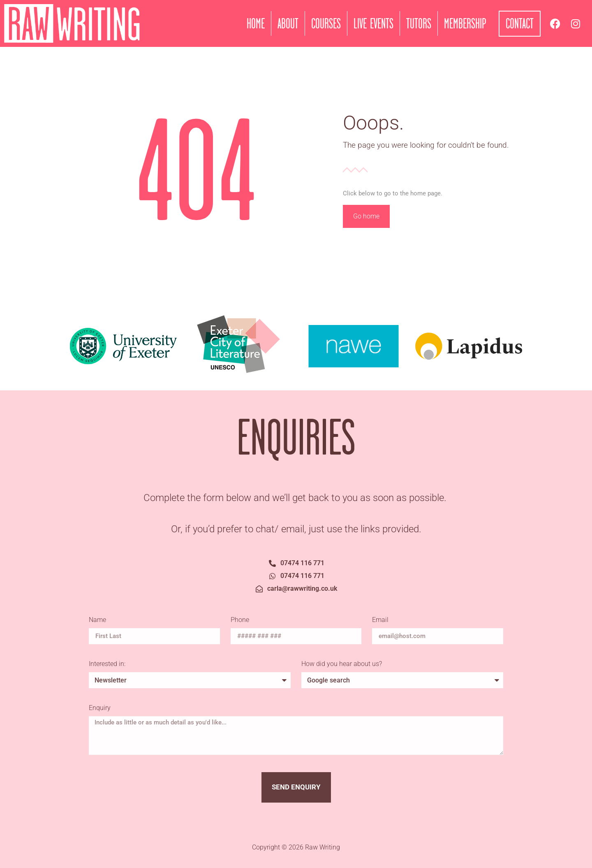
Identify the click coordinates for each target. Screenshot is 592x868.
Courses (326, 23)
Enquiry (100, 708)
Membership (465, 23)
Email (381, 620)
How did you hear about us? (342, 664)
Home (256, 23)
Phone (240, 620)
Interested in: (107, 664)
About (288, 23)
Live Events (373, 23)
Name (98, 620)
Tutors (419, 23)
